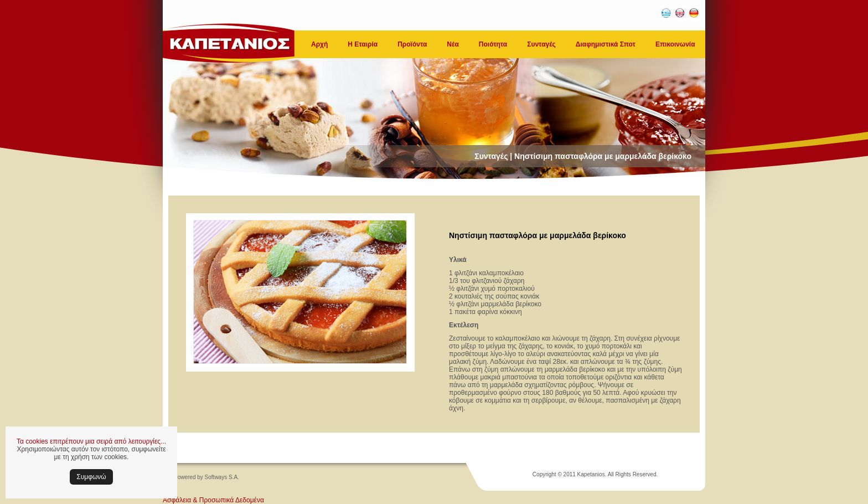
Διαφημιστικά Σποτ (606, 44)
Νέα (453, 44)
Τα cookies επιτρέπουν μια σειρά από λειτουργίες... (91, 441)
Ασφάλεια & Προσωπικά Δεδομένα (213, 500)
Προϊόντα (412, 44)
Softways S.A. (222, 477)
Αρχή (319, 44)
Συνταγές (541, 44)
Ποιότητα (493, 44)
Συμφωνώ (91, 477)
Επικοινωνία (675, 44)
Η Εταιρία (363, 44)
